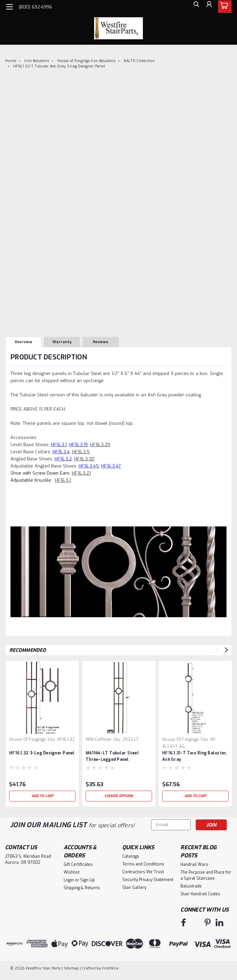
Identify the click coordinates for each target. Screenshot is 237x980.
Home (11, 61)
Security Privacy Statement (148, 880)
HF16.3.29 (100, 445)
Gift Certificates (78, 864)
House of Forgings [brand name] (28, 739)
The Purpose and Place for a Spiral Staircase (206, 875)
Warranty (62, 342)
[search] (193, 7)
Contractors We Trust (143, 872)
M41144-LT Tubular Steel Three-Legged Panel (112, 756)
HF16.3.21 (81, 473)
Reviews (101, 342)
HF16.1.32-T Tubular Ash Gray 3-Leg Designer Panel (59, 66)
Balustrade (191, 886)
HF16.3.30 (84, 459)
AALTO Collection (139, 61)
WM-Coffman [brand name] (99, 739)
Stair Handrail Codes (200, 894)
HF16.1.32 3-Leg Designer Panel (42, 753)
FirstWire (110, 966)
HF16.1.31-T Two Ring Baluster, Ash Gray (195, 756)
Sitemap (71, 966)
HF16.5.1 (63, 480)
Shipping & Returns (82, 888)
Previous (217, 650)
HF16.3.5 (81, 452)
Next (226, 650)
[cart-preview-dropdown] (223, 7)
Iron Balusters (37, 61)
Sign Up (88, 880)
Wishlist (72, 872)
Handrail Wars (194, 864)
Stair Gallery (134, 888)
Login (69, 880)
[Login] (208, 7)
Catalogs (131, 856)
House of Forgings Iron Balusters (86, 61)
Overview (23, 342)
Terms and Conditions (143, 864)
